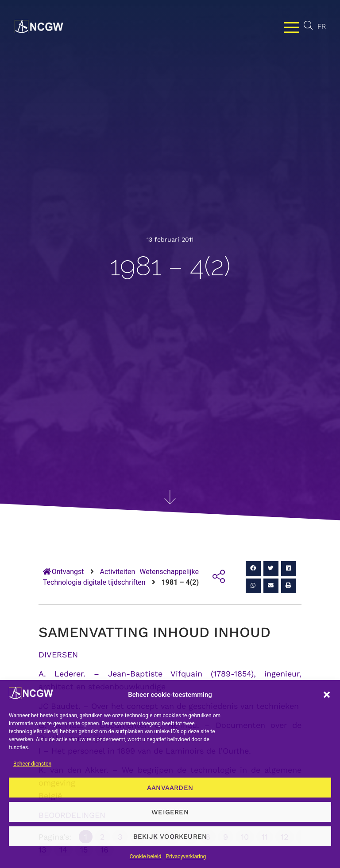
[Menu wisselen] (292, 27)
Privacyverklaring (186, 856)
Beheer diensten (32, 764)
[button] (327, 695)
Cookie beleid (146, 856)
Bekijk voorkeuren (170, 837)
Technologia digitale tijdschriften (94, 582)
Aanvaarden (170, 788)
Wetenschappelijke (169, 572)
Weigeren (170, 812)
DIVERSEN (58, 655)
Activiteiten (118, 572)
